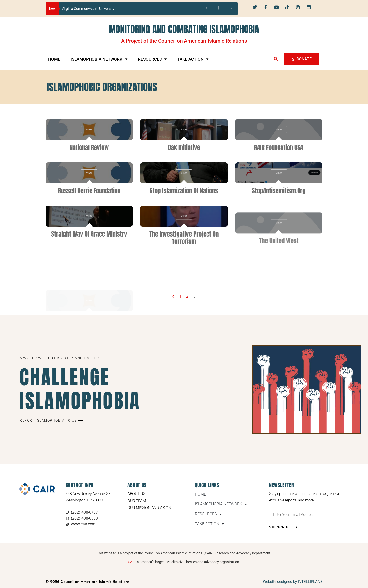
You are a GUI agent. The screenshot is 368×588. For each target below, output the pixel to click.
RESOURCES (152, 59)
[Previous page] (173, 296)
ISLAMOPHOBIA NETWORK (99, 59)
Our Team (137, 501)
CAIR (132, 562)
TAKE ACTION (193, 59)
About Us (136, 494)
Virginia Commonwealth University (88, 9)
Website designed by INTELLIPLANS (293, 582)
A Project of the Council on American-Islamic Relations (184, 41)
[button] (276, 59)
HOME (54, 59)
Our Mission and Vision (149, 508)
